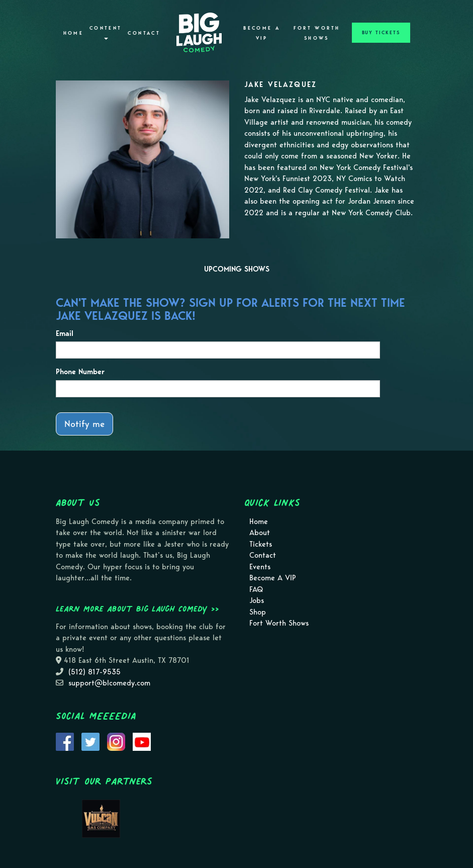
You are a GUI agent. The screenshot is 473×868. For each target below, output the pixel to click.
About (260, 533)
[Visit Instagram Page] (116, 741)
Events (260, 567)
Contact (144, 33)
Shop (258, 612)
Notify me (84, 424)
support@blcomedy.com (109, 683)
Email (65, 333)
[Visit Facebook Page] (65, 741)
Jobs (257, 600)
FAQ (256, 589)
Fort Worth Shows (317, 33)
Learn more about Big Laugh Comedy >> (137, 609)
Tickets (261, 544)
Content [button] (106, 32)
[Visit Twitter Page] (90, 741)
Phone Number (80, 372)
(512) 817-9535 (94, 672)
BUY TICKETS (381, 33)
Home (73, 33)
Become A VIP (262, 33)
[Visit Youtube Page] (142, 741)
